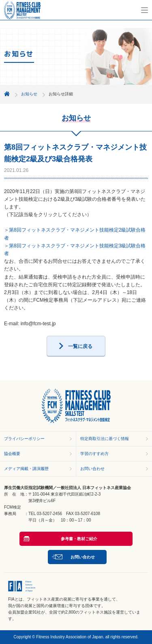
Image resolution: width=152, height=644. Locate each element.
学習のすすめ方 (94, 454)
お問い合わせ (92, 469)
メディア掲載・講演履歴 (26, 469)
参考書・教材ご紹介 (79, 539)
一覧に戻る (80, 346)
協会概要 (12, 454)
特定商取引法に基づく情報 (105, 439)
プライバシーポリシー (24, 439)
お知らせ (29, 94)
